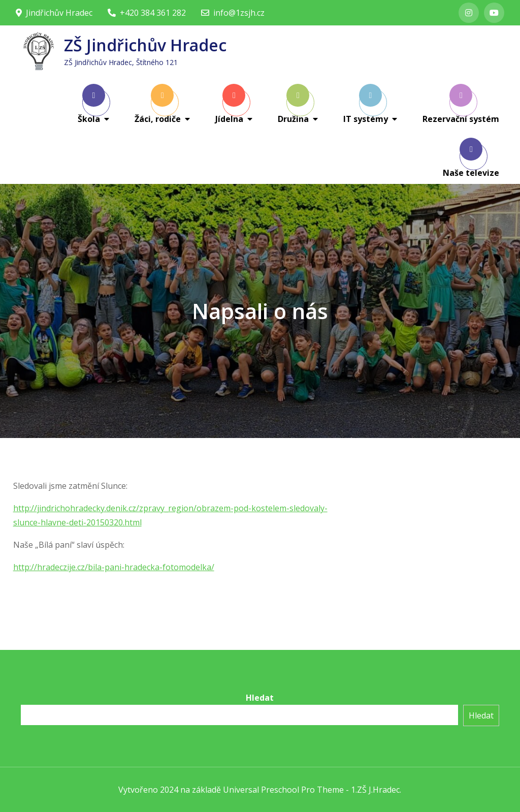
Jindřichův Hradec (54, 13)
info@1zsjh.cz (233, 13)
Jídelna (230, 104)
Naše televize (471, 158)
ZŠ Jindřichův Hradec (145, 45)
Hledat (260, 698)
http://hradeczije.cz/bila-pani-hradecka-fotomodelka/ (114, 567)
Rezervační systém (461, 104)
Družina (294, 104)
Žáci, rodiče (158, 104)
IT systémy (366, 104)
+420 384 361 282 (147, 13)
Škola (91, 104)
